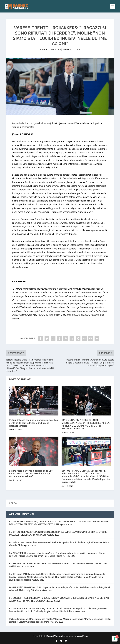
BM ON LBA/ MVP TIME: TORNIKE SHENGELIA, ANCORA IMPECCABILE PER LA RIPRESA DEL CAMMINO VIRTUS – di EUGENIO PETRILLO (86, 424)
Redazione (56, 49)
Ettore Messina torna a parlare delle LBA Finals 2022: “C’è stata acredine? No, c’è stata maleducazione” (31, 474)
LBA (78, 49)
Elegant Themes (54, 636)
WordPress (82, 636)
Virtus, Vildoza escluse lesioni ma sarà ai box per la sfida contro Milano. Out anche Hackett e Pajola (34, 423)
